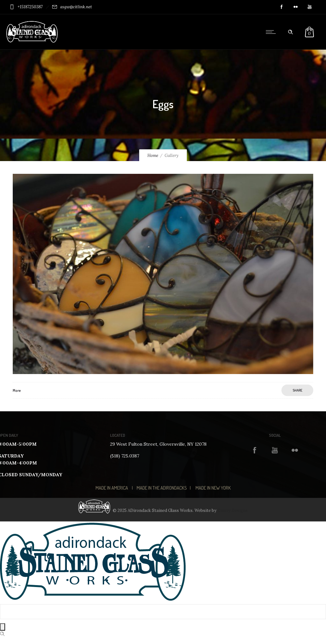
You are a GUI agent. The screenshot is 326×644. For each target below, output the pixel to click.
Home (153, 156)
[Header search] (290, 32)
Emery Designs (233, 510)
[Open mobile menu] (272, 32)
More (17, 390)
